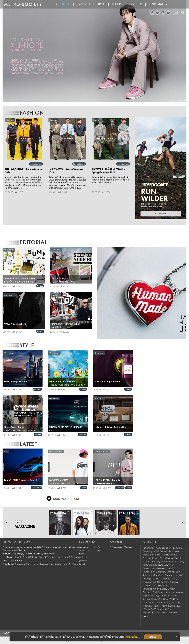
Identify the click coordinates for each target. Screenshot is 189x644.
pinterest (83, 557)
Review (146, 558)
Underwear (148, 572)
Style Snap (49, 554)
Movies (153, 575)
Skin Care (37, 389)
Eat (144, 548)
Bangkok (161, 572)
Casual (173, 582)
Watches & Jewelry (53, 547)
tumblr (82, 564)
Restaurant (162, 585)
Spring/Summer (36, 164)
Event (155, 606)
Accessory (177, 592)
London (177, 548)
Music (159, 579)
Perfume (83, 389)
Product (40, 286)
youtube (83, 560)
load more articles (63, 498)
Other (158, 555)
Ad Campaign (161, 582)
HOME (65, 4)
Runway (20, 547)
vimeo (97, 550)
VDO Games (160, 551)
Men (168, 592)
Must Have (33, 564)
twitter (82, 554)
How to (19, 557)
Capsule (147, 592)
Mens (166, 579)
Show (173, 579)
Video (75, 564)
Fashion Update (34, 547)
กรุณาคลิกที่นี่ (133, 637)
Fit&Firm (174, 599)
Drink (145, 602)
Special (170, 568)
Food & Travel (31, 557)
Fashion (84, 4)
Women (38, 435)
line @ (97, 547)
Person (151, 548)
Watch (146, 609)
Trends (163, 596)
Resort (155, 558)
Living (145, 616)
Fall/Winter (159, 592)
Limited (170, 572)
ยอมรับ (153, 637)
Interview (160, 568)
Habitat (179, 575)
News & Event (16, 560)
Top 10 (67, 564)
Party (145, 565)
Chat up (169, 575)
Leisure (117, 4)
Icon (39, 554)
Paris (161, 575)
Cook (151, 555)
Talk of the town (175, 561)
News (154, 599)
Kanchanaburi (164, 548)
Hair (166, 565)
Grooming (18, 554)
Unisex (166, 555)
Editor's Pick (149, 585)
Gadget (168, 609)
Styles (163, 589)
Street (178, 558)
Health (163, 606)
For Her (23, 550)
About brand (11, 550)
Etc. (162, 558)
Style (101, 4)
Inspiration (30, 554)
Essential (44, 564)
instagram (84, 550)
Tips (151, 602)
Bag (145, 596)
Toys (5, 560)
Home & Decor (70, 557)
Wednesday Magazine (123, 547)
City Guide (56, 564)
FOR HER (136, 4)
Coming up (148, 579)
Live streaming (72, 547)
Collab (84, 488)
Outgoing (147, 551)
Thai (145, 555)
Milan (174, 555)
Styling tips (174, 606)
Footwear (120, 488)
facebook (84, 547)
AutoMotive (36, 488)
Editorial (156, 4)
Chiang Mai (158, 561)
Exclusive (21, 564)
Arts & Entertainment (50, 557)
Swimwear (174, 551)
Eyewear (147, 582)
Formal (153, 565)
